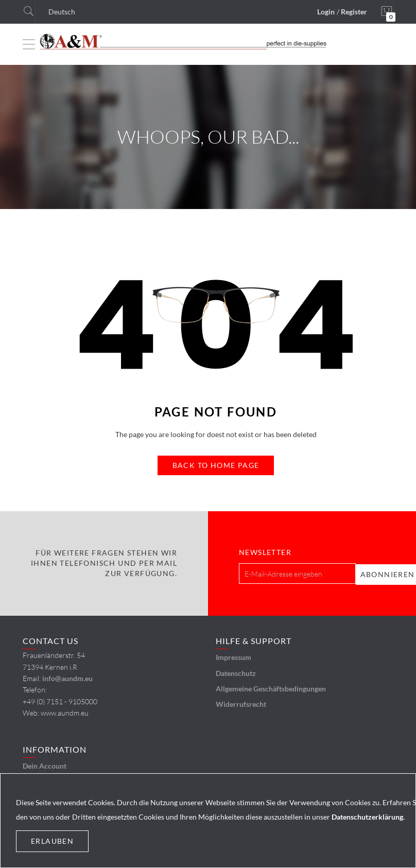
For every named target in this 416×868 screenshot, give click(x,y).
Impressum (233, 656)
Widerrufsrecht (241, 703)
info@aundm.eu (67, 677)
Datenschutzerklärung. (368, 817)
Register (354, 12)
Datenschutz (236, 672)
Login (326, 12)
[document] (208, 821)
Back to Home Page (216, 465)
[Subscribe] (384, 573)
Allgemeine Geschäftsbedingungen (271, 688)
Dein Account (45, 765)
